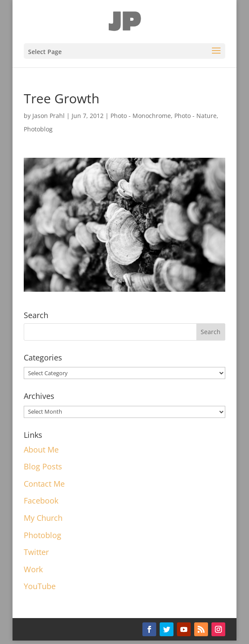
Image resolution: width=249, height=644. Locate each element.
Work (33, 569)
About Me (41, 450)
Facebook (41, 501)
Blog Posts (43, 466)
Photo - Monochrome (141, 116)
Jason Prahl (49, 116)
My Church (43, 518)
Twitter (36, 552)
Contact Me (44, 484)
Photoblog (38, 129)
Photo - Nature (195, 116)
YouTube (40, 586)
